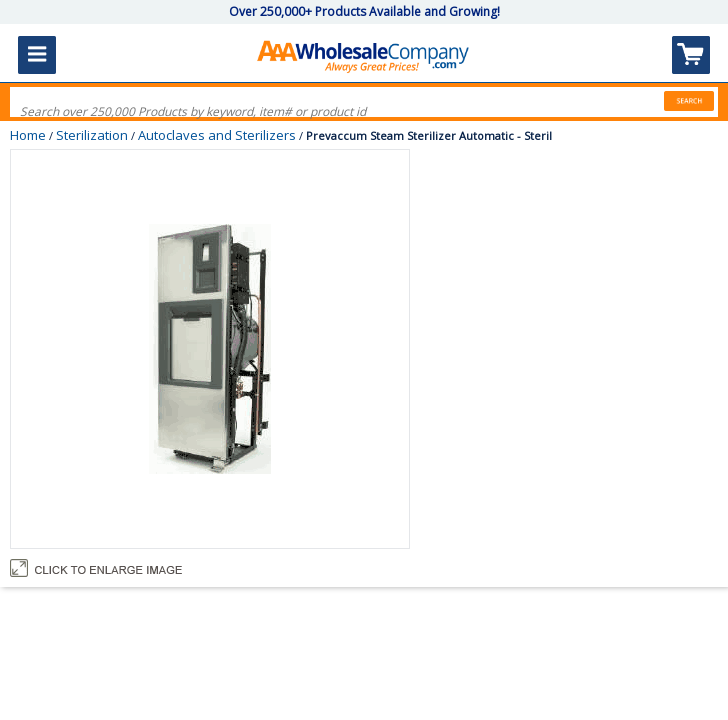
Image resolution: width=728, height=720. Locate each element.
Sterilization (92, 135)
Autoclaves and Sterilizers (217, 135)
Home (28, 135)
